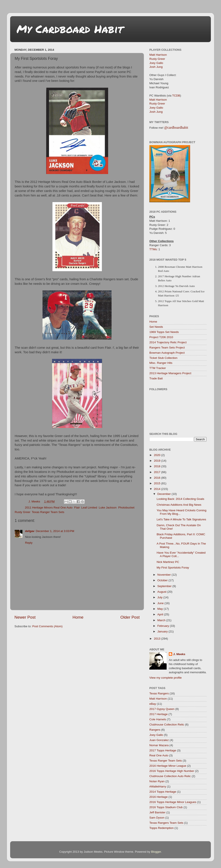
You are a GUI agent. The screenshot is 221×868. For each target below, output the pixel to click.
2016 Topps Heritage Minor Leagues (173, 802)
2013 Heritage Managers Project (170, 373)
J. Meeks (179, 654)
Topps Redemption (162, 828)
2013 (158, 639)
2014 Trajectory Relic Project (168, 342)
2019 (158, 461)
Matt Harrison (158, 55)
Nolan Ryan (157, 781)
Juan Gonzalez (159, 740)
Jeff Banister (157, 812)
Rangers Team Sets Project (167, 348)
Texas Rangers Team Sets (166, 823)
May (160, 609)
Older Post (130, 617)
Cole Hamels (158, 719)
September (165, 586)
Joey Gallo (156, 63)
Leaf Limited (89, 508)
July (160, 597)
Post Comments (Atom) (47, 626)
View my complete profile (166, 678)
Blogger (156, 852)
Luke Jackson (108, 508)
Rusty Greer (22, 512)
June (161, 603)
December (164, 494)
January (163, 631)
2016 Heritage (159, 797)
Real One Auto (159, 755)
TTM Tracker (158, 368)
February (164, 626)
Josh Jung (156, 67)
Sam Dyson (157, 818)
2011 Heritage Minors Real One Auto (49, 508)
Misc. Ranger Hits (161, 363)
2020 (158, 455)
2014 (158, 489)
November (164, 575)
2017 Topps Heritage (163, 750)
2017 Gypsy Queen (162, 709)
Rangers (155, 730)
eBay (153, 704)
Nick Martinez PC (168, 562)
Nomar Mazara (159, 745)
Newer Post (25, 617)
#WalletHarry (158, 786)
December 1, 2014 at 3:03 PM (55, 531)
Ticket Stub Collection (163, 358)
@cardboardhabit (176, 128)
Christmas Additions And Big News (179, 505)
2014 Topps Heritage (163, 792)
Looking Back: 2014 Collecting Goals (181, 499)
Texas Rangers (159, 693)
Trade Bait (156, 378)
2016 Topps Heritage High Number (172, 771)
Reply (29, 543)
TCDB (176, 96)
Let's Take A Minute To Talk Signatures (181, 519)
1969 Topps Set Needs (164, 332)
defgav (30, 531)
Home (78, 617)
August (162, 592)
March (162, 620)
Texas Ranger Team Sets (48, 512)
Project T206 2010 (161, 337)
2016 (158, 478)
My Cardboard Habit (70, 29)
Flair (77, 508)
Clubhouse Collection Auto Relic (170, 776)
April (161, 614)
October (163, 580)
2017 (158, 472)
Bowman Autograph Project (167, 353)
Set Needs (156, 327)
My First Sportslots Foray (173, 568)
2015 (158, 483)
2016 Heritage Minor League (168, 766)
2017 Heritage (159, 714)
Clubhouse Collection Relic (167, 725)
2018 (158, 466)
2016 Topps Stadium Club (166, 807)
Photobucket (126, 508)
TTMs (153, 249)
